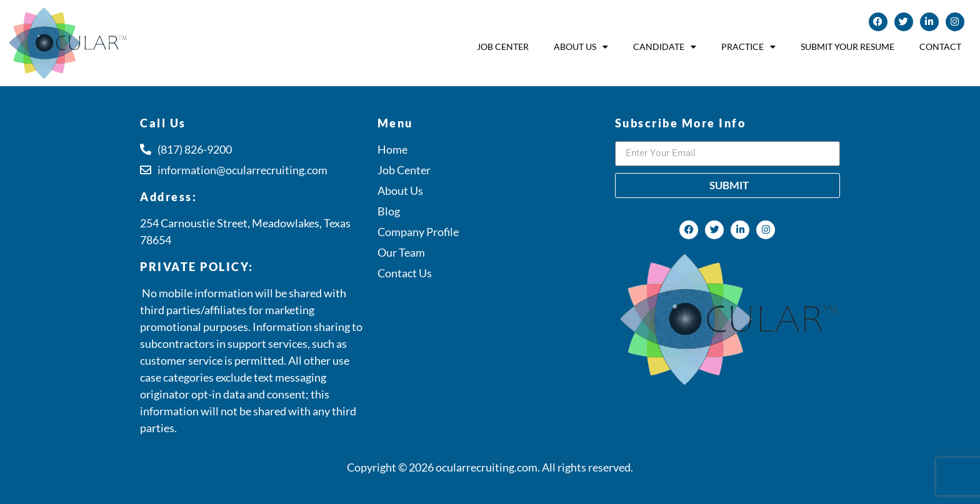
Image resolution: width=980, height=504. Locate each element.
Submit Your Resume (847, 47)
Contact (940, 47)
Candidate (665, 47)
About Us (581, 47)
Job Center (503, 47)
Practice (748, 47)
